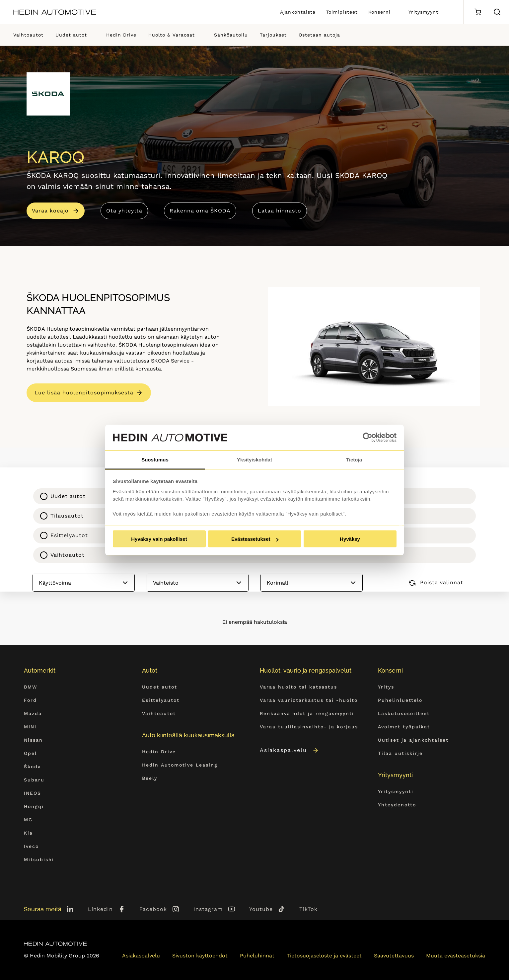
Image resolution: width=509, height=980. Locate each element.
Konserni (379, 12)
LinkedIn (100, 909)
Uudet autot (71, 35)
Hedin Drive (121, 35)
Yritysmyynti (424, 12)
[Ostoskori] (478, 12)
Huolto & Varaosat (172, 35)
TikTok (308, 909)
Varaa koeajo (50, 211)
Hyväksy (350, 539)
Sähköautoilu (231, 35)
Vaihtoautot (28, 35)
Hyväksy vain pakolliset (159, 539)
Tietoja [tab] (354, 459)
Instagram (208, 909)
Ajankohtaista (298, 12)
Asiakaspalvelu (290, 750)
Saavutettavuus (394, 956)
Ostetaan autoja (319, 35)
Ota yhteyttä (124, 211)
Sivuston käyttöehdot (200, 956)
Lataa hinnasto (280, 211)
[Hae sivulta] (497, 12)
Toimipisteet (342, 12)
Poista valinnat (436, 582)
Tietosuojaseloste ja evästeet (324, 956)
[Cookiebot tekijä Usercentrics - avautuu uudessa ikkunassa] (367, 438)
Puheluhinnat (257, 956)
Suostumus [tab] (155, 459)
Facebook (153, 909)
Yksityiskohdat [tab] (254, 459)
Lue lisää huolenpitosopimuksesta (84, 393)
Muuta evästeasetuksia (456, 956)
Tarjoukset (273, 35)
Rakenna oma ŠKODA (200, 211)
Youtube (261, 909)
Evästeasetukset (255, 539)
